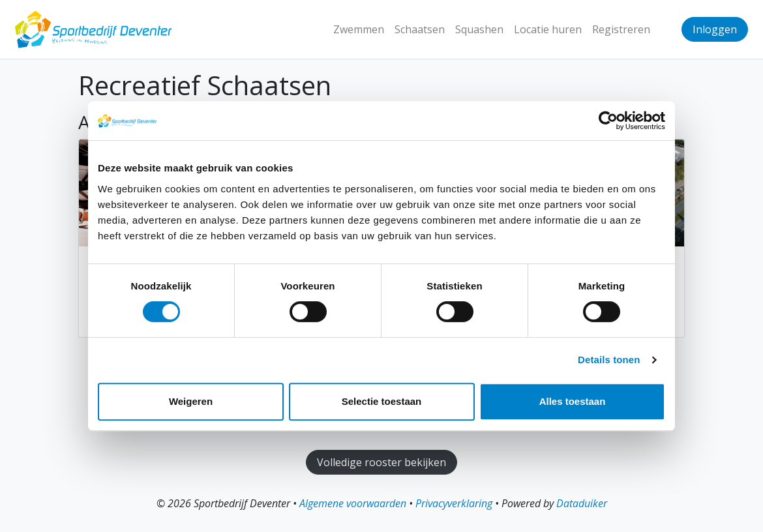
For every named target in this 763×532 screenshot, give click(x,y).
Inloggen (715, 29)
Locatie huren (548, 29)
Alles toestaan (573, 401)
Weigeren (191, 401)
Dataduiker (582, 503)
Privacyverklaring (454, 503)
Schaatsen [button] (420, 29)
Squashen (479, 29)
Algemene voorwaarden (353, 503)
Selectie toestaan (382, 401)
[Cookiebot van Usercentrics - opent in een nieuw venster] (608, 121)
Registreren (621, 29)
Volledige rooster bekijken (381, 462)
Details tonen (609, 360)
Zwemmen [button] (359, 29)
